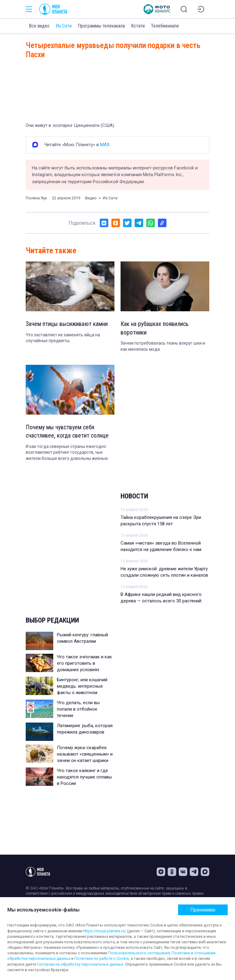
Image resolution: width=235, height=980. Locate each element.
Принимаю (203, 910)
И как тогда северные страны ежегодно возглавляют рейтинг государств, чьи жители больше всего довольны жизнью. (67, 453)
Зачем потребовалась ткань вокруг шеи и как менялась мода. (163, 346)
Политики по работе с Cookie (102, 958)
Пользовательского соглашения (139, 953)
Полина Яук (36, 198)
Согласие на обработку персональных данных (80, 964)
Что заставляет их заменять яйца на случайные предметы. (63, 338)
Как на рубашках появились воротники (155, 328)
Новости (134, 496)
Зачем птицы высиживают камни (67, 324)
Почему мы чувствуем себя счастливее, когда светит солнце (67, 432)
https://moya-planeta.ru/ (105, 931)
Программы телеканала (101, 26)
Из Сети (64, 26)
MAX (105, 145)
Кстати (138, 26)
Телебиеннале (165, 26)
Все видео (39, 26)
